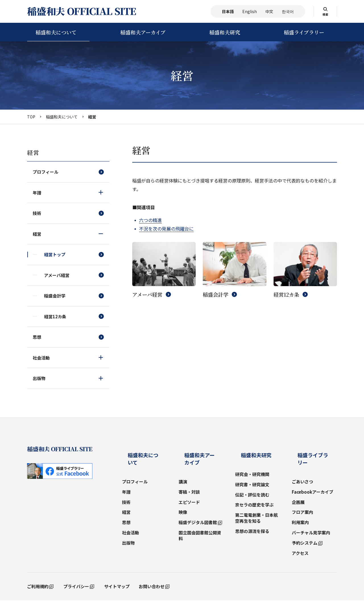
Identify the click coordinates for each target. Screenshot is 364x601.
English (250, 11)
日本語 (228, 11)
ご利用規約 (38, 567)
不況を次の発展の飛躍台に (166, 229)
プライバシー (76, 567)
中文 (269, 11)
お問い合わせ (152, 567)
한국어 (288, 11)
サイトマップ (117, 567)
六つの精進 (150, 220)
